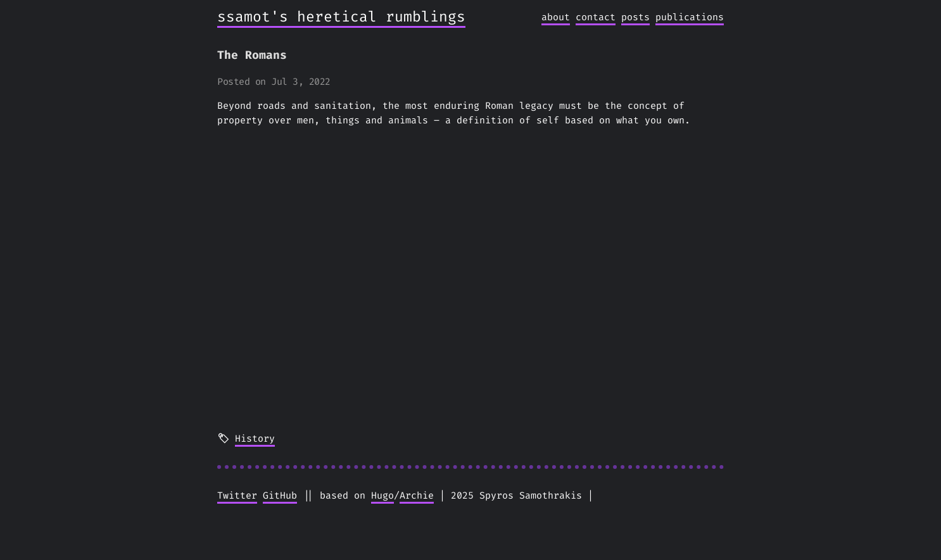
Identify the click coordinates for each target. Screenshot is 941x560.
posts (635, 17)
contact (596, 17)
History (255, 439)
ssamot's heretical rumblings (341, 17)
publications (690, 17)
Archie (417, 495)
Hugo (382, 495)
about (556, 17)
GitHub (280, 495)
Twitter (237, 495)
